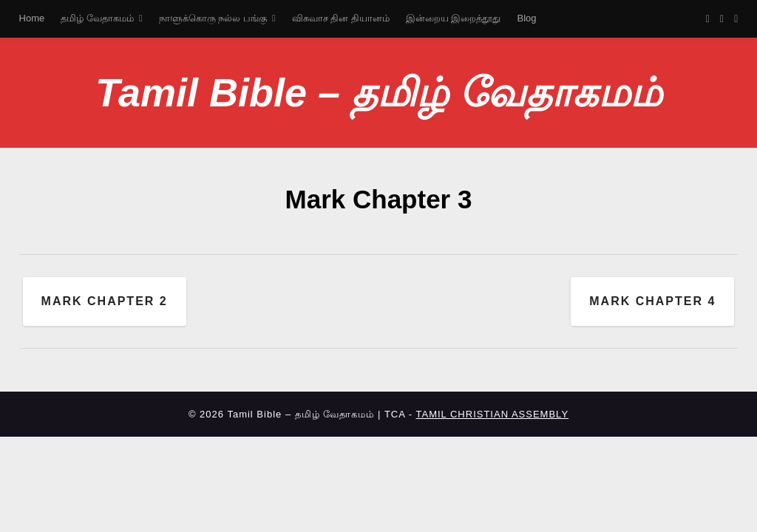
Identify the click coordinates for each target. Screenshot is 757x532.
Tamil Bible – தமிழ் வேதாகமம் (378, 92)
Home (32, 18)
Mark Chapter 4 (652, 301)
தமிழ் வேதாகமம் (97, 18)
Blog (527, 18)
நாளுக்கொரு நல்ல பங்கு (213, 18)
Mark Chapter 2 (105, 301)
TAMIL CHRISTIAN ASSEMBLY (493, 414)
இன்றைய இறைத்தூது (454, 18)
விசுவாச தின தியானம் (341, 18)
